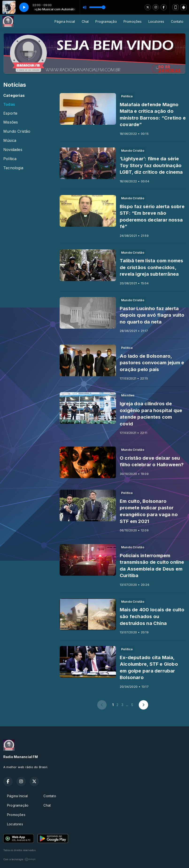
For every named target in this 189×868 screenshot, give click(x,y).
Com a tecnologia (20, 859)
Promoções (133, 21)
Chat (85, 21)
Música (10, 141)
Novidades (13, 150)
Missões (11, 122)
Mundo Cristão (17, 131)
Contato (177, 21)
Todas (9, 104)
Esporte (10, 113)
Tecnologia (13, 168)
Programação (106, 21)
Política (10, 159)
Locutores (156, 21)
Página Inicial (65, 21)
